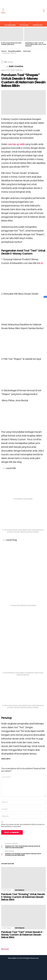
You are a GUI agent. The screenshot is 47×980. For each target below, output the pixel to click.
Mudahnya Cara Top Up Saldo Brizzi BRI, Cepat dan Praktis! (36, 44)
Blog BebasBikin (10, 24)
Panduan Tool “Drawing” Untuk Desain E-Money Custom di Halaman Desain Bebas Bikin (23, 897)
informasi (20, 890)
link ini (40, 263)
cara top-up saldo (17, 144)
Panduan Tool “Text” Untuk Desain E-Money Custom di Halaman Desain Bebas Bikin (22, 935)
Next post (5, 949)
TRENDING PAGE (38, 24)
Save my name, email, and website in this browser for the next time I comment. (23, 826)
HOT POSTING (24, 24)
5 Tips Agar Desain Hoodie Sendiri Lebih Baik (11, 44)
